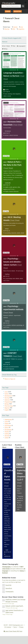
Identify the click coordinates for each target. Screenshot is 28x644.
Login (8, 11)
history (22, 571)
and (6, 94)
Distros (7, 428)
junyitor (7, 89)
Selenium (7, 400)
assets (19, 233)
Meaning (7, 29)
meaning (10, 94)
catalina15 (7, 362)
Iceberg (7, 434)
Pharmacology (9, 406)
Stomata (7, 436)
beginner (6, 189)
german (15, 187)
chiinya (7, 229)
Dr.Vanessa (8, 131)
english (7, 187)
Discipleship (8, 430)
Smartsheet (8, 426)
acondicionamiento (14, 367)
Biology (7, 404)
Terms (15, 627)
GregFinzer (9, 599)
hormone (16, 135)
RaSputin (8, 606)
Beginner (7, 408)
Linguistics (21, 29)
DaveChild (8, 585)
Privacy (21, 627)
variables (8, 325)
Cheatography (6, 567)
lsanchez (21, 496)
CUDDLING (8, 183)
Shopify (7, 432)
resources (14, 233)
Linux (6, 392)
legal (7, 550)
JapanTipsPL (20, 606)
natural (11, 135)
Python (7, 394)
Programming (8, 402)
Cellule (7, 438)
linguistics (18, 94)
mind (14, 94)
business (5, 573)
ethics (20, 505)
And (22, 27)
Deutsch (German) (14, 191)
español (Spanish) (10, 369)
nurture (9, 96)
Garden (15, 27)
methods (14, 325)
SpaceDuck (9, 588)
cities (19, 187)
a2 (23, 325)
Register (17, 11)
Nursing (7, 398)
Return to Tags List (10, 379)
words (11, 187)
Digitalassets (8, 419)
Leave (6, 422)
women (7, 135)
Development (8, 396)
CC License (8, 627)
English (7, 191)
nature (5, 96)
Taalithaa (7, 274)
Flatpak (7, 424)
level (14, 278)
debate (17, 278)
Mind (14, 29)
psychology (9, 278)
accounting (8, 233)
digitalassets (7, 556)
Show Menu (26, 2)
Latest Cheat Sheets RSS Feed (13, 631)
